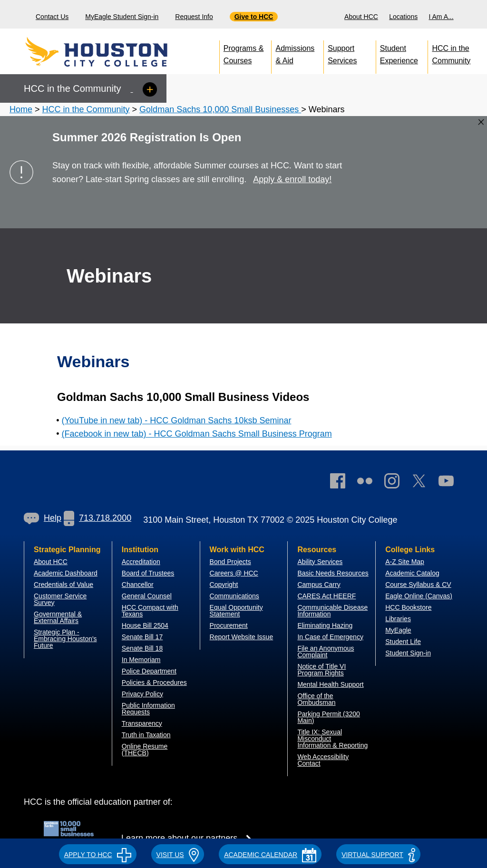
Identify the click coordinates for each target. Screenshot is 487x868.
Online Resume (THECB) (145, 750)
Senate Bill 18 (142, 648)
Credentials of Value (63, 585)
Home (21, 109)
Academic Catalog (412, 573)
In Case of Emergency (330, 637)
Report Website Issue (242, 637)
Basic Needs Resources (333, 573)
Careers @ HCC (234, 573)
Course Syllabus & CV (418, 585)
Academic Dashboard (66, 573)
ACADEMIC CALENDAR (270, 855)
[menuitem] (362, 14)
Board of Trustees (148, 573)
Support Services (342, 53)
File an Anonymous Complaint (326, 652)
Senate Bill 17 (142, 637)
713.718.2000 (97, 518)
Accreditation (141, 562)
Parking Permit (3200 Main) (329, 717)
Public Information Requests (148, 709)
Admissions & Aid (295, 53)
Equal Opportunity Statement (236, 611)
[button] (98, 853)
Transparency (142, 723)
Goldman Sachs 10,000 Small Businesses (220, 109)
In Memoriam (141, 660)
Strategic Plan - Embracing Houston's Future (65, 639)
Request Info (194, 17)
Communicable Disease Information (332, 611)
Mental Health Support (330, 684)
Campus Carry (319, 585)
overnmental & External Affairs (58, 617)
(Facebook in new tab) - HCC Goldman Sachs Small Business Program (197, 434)
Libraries (398, 619)
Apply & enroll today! (292, 179)
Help (43, 518)
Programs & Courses (243, 53)
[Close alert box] (481, 122)
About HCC (361, 17)
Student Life (403, 642)
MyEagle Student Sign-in (122, 17)
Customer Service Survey (60, 599)
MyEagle (398, 630)
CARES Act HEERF (326, 596)
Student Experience (399, 53)
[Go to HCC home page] (117, 52)
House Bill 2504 (145, 625)
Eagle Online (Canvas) (419, 596)
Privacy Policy (142, 694)
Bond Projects (230, 562)
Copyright (224, 585)
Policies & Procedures (154, 683)
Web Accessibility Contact (323, 760)
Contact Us (52, 17)
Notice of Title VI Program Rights (321, 670)
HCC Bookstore (408, 607)
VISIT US (178, 855)
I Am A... (441, 17)
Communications (234, 596)
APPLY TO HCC (98, 855)
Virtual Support (378, 855)
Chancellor (138, 585)
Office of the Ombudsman (316, 699)
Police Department (149, 671)
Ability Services (320, 562)
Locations (403, 17)
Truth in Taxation (146, 735)
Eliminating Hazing (325, 625)
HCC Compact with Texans (150, 611)
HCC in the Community (451, 53)
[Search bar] (476, 15)
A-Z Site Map (405, 562)
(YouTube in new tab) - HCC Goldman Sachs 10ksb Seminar (177, 420)
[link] (397, 483)
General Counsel (147, 596)
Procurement (229, 625)
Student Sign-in (408, 653)
